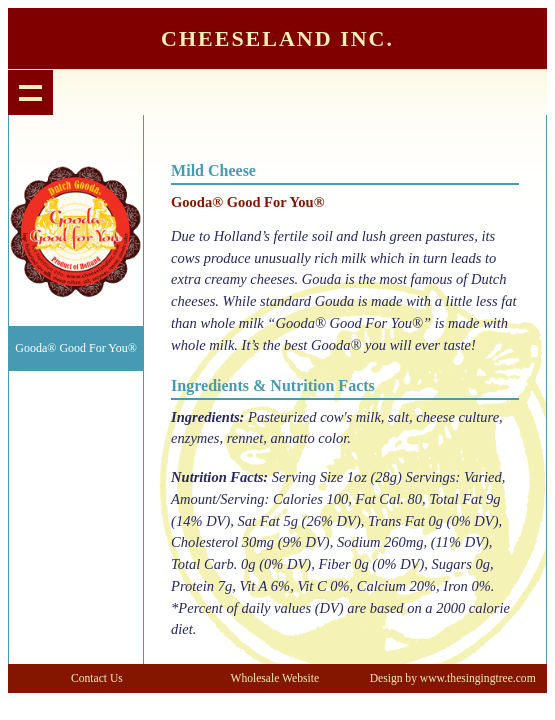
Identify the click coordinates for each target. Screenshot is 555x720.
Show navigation (30, 92)
